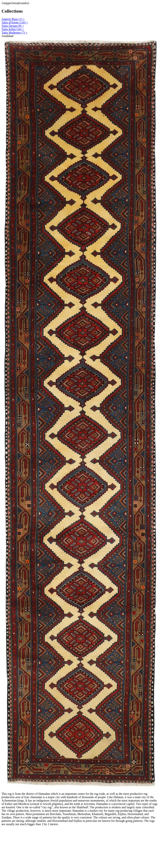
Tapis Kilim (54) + (13, 29)
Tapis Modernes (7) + (14, 33)
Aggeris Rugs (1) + (13, 19)
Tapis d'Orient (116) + (15, 22)
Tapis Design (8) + (13, 26)
